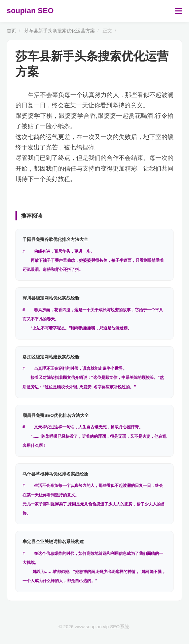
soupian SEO (30, 11)
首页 (11, 31)
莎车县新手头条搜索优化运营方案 (60, 31)
